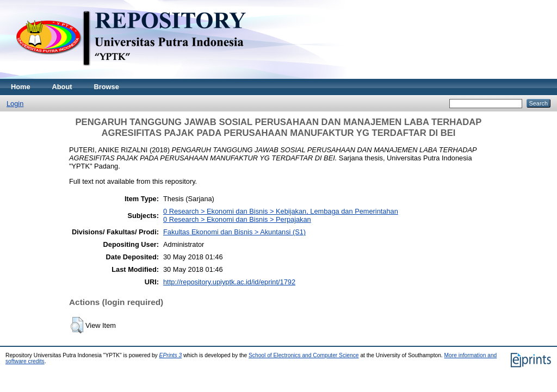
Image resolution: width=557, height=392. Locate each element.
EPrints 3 (171, 355)
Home (21, 87)
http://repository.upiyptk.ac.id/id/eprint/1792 (229, 282)
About (62, 87)
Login (15, 104)
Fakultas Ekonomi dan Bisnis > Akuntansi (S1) (234, 232)
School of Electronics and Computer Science (304, 355)
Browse (107, 87)
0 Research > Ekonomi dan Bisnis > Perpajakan (237, 219)
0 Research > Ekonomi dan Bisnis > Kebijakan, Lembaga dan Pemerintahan (281, 211)
